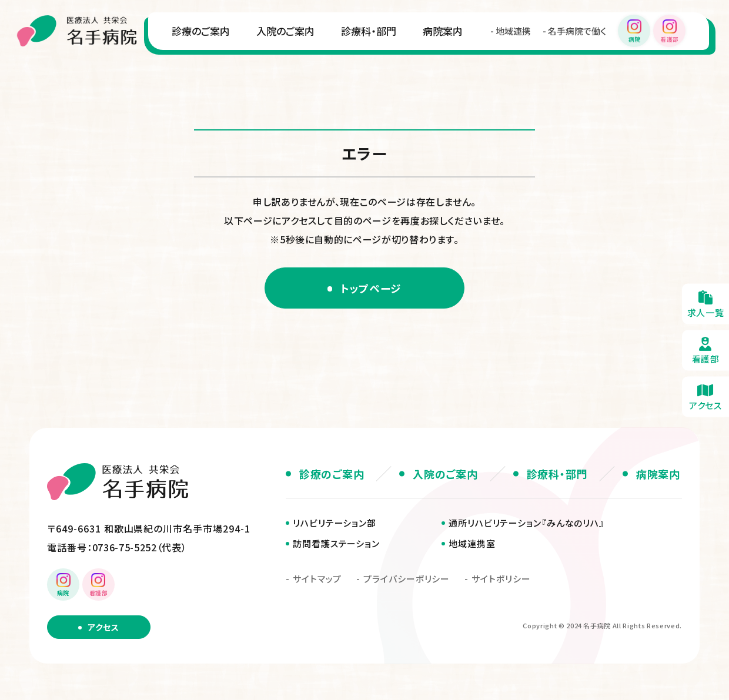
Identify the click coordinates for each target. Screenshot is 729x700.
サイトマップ (317, 580)
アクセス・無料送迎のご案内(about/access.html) (705, 396)
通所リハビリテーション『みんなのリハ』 (526, 524)
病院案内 (320, 68)
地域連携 (391, 68)
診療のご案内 (78, 68)
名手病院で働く (455, 68)
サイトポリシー (501, 580)
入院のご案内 (163, 68)
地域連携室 (472, 545)
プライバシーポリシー (407, 580)
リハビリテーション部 (335, 524)
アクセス (103, 628)
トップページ (372, 288)
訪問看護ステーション (336, 545)
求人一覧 (705, 304)
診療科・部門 (246, 68)
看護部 (705, 350)
